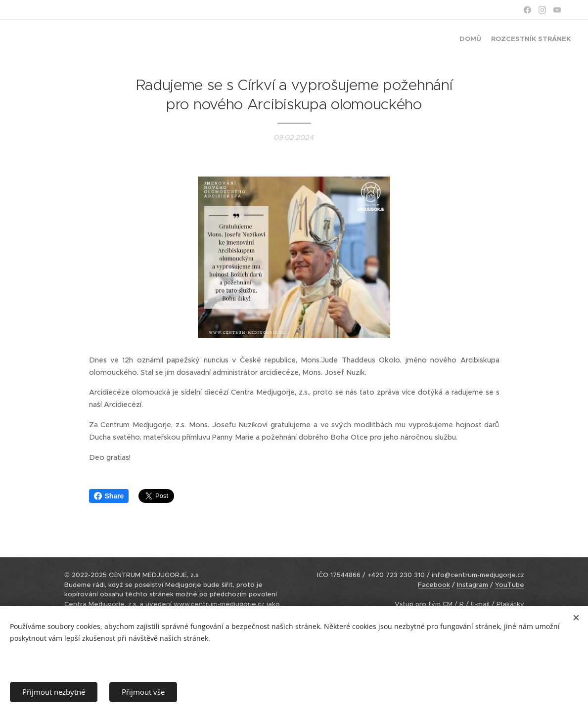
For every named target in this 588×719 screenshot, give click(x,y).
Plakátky (510, 604)
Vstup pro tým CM (424, 604)
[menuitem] (562, 40)
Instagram (473, 585)
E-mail (480, 604)
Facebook (434, 585)
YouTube (510, 585)
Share (109, 496)
